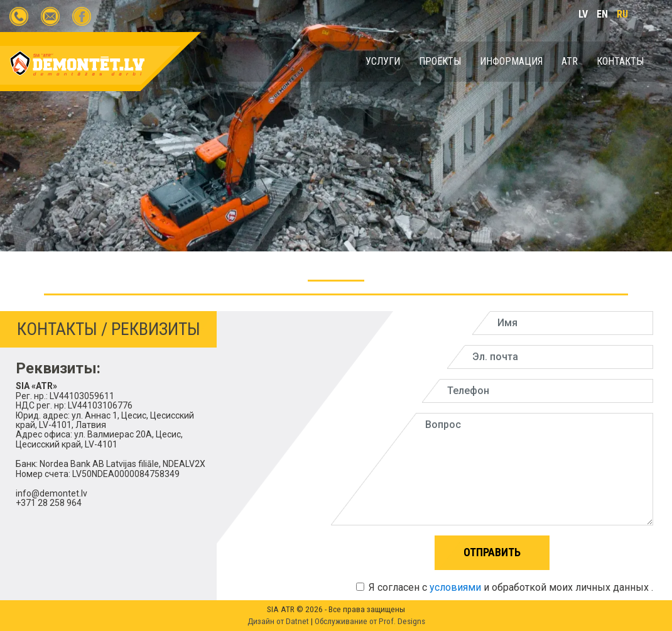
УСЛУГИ (383, 61)
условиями (455, 587)
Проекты (440, 61)
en (602, 14)
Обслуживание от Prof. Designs (370, 621)
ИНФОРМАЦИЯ (511, 61)
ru (622, 14)
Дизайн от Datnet (279, 621)
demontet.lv (82, 16)
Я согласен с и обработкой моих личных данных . (505, 587)
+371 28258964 (19, 16)
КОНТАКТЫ (620, 61)
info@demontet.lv (50, 16)
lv (583, 14)
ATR (570, 61)
